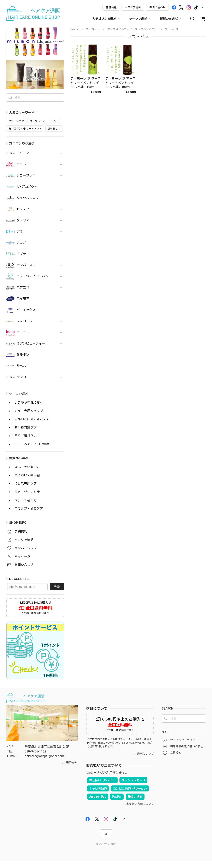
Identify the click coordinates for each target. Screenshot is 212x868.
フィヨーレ (25, 329)
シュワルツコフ (28, 205)
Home (74, 29)
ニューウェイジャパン (32, 284)
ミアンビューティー (31, 351)
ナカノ (21, 250)
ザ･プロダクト (27, 194)
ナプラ (21, 261)
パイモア (23, 306)
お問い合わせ (157, 7)
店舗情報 (111, 7)
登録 (57, 594)
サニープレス (26, 183)
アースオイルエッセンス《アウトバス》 (132, 29)
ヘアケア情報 (133, 7)
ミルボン (23, 362)
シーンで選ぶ (140, 19)
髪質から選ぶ (171, 19)
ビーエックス (26, 317)
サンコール (25, 385)
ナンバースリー (28, 273)
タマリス (23, 228)
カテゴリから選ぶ (107, 19)
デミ (20, 239)
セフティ (23, 217)
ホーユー (23, 340)
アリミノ (23, 161)
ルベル (21, 373)
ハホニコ (23, 295)
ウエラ (21, 172)
